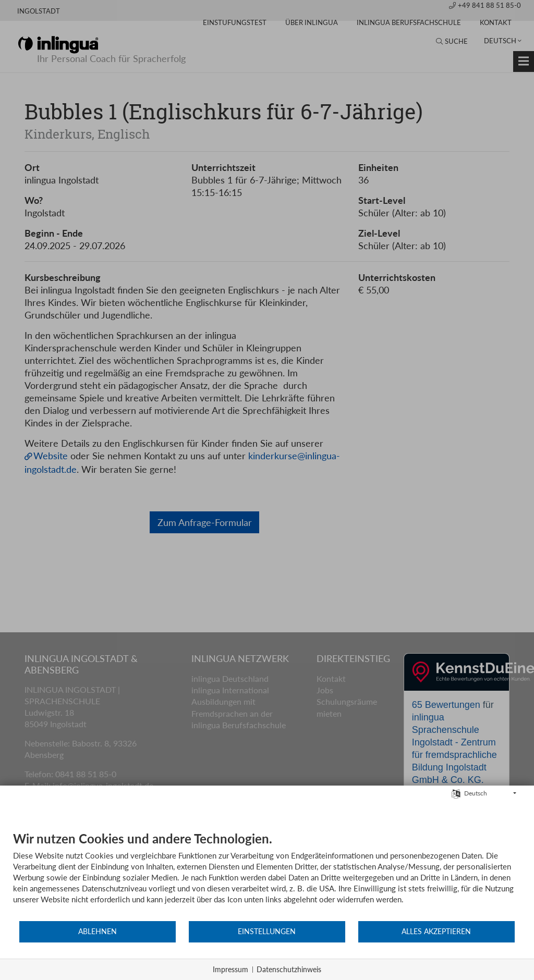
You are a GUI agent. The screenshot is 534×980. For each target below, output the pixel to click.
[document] (267, 876)
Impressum (230, 969)
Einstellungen (267, 932)
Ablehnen (98, 932)
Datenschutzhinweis (289, 969)
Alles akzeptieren (436, 932)
